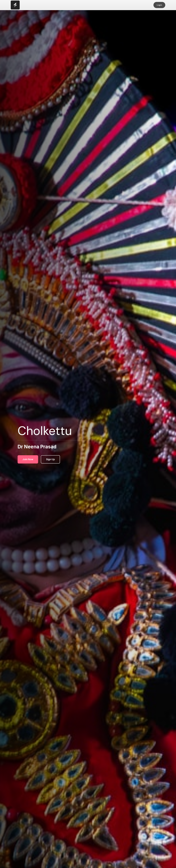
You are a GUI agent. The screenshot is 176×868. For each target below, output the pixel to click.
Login (159, 5)
